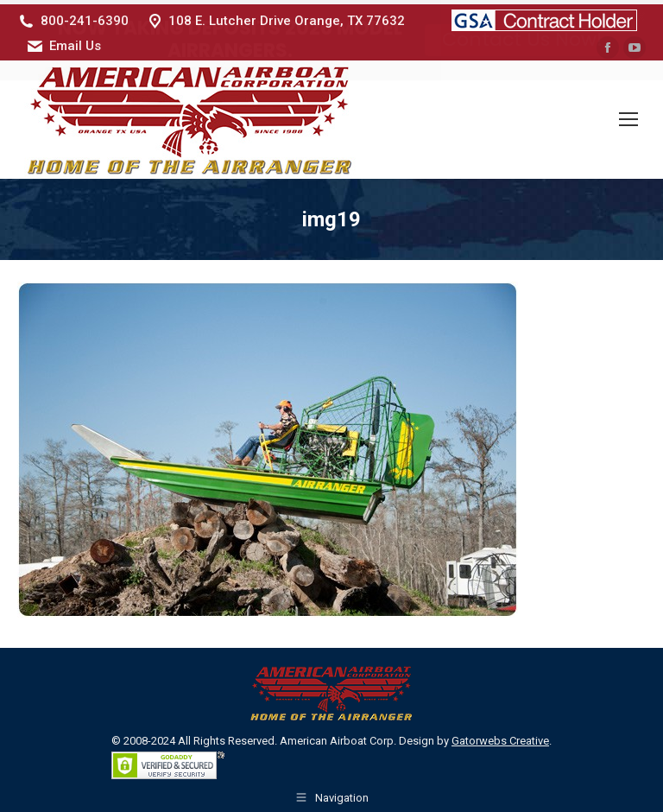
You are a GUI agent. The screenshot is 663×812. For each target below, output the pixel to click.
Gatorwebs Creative (500, 736)
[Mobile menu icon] (628, 116)
